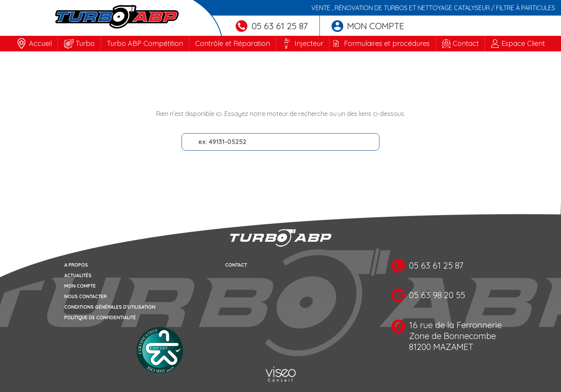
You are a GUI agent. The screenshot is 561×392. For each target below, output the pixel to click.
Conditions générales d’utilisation (110, 307)
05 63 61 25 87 (272, 26)
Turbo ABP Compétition (145, 43)
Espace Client (523, 43)
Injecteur (309, 43)
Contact (466, 43)
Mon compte (368, 26)
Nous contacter (86, 296)
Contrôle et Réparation (233, 43)
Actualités (78, 275)
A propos (76, 265)
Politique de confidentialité (100, 317)
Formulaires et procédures (387, 43)
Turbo (85, 43)
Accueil (40, 43)
